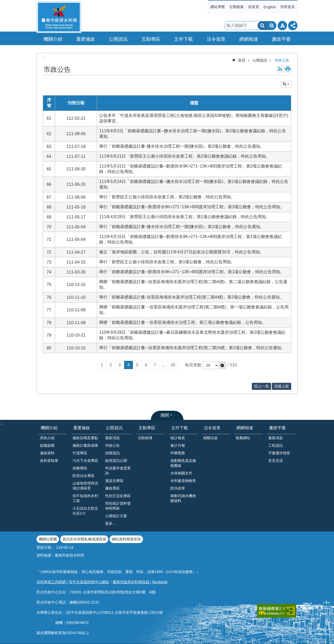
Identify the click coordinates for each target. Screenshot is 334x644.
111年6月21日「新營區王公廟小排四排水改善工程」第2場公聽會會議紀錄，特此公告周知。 (184, 156)
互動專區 (147, 428)
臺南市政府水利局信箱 (132, 582)
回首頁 (254, 7)
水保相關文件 (181, 473)
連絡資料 (47, 453)
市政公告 (282, 60)
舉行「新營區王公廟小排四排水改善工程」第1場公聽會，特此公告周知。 (167, 262)
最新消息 (112, 438)
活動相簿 (145, 438)
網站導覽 (218, 7)
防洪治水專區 (83, 476)
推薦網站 (243, 438)
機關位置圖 (48, 539)
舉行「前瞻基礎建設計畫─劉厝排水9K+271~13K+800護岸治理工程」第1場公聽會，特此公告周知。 (192, 272)
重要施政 (82, 428)
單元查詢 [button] (286, 84)
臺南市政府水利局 (59, 17)
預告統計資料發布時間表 (118, 506)
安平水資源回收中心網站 (89, 582)
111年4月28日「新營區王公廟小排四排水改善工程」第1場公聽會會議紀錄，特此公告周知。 (184, 217)
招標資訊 (112, 453)
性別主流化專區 (118, 496)
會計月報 (178, 445)
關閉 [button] (165, 415)
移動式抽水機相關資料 (183, 498)
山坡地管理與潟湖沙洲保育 (85, 486)
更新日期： (46, 547)
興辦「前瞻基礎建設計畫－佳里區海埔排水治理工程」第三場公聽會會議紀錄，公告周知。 (183, 322)
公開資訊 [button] (118, 39)
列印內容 (288, 69)
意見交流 (276, 461)
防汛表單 (178, 488)
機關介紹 (49, 428)
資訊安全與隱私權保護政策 (84, 539)
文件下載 (180, 428)
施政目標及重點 (85, 438)
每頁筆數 (193, 365)
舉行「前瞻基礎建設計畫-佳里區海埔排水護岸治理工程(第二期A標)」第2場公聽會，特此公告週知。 (192, 297)
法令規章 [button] (216, 39)
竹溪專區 (80, 453)
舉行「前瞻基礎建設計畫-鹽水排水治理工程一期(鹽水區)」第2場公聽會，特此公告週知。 (182, 146)
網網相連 (245, 428)
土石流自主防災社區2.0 (85, 511)
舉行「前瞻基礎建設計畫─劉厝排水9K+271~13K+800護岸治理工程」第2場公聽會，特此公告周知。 (192, 207)
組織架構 (47, 445)
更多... (110, 523)
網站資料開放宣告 (126, 539)
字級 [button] (282, 26)
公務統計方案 (116, 516)
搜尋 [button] (262, 26)
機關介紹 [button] (53, 39)
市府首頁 (288, 7)
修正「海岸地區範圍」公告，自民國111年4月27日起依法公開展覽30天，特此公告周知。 (181, 252)
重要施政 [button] (86, 39)
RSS (280, 69)
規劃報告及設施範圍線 (183, 463)
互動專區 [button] (151, 39)
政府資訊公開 (116, 461)
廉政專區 (112, 488)
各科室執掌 (49, 461)
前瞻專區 (80, 468)
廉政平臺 (277, 428)
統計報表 (178, 438)
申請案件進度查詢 (118, 471)
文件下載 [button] (183, 39)
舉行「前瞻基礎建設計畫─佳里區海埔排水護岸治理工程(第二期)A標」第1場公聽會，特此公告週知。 (192, 348)
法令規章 (212, 428)
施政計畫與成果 (85, 445)
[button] (222, 365)
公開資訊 (260, 60)
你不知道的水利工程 (85, 498)
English (270, 7)
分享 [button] (293, 26)
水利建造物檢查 (183, 481)
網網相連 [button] (249, 39)
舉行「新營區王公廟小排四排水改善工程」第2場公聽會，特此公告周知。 (167, 197)
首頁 (242, 60)
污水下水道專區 (85, 461)
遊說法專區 (114, 481)
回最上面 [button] (282, 386)
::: (210, 2)
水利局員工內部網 (52, 582)
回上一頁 (261, 386)
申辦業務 (178, 453)
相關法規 (210, 438)
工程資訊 (276, 445)
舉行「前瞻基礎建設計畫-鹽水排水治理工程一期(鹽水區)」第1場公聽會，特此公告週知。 (182, 227)
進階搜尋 (272, 26)
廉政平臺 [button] (281, 39)
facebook (160, 582)
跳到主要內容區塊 (3, 3)
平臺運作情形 (279, 453)
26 (173, 365)
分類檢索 (236, 7)
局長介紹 (47, 438)
